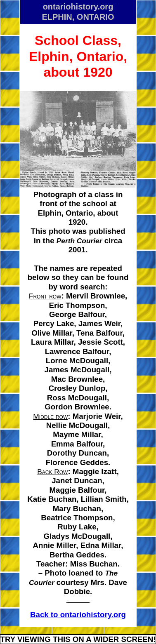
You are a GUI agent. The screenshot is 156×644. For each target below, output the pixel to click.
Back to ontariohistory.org (78, 615)
